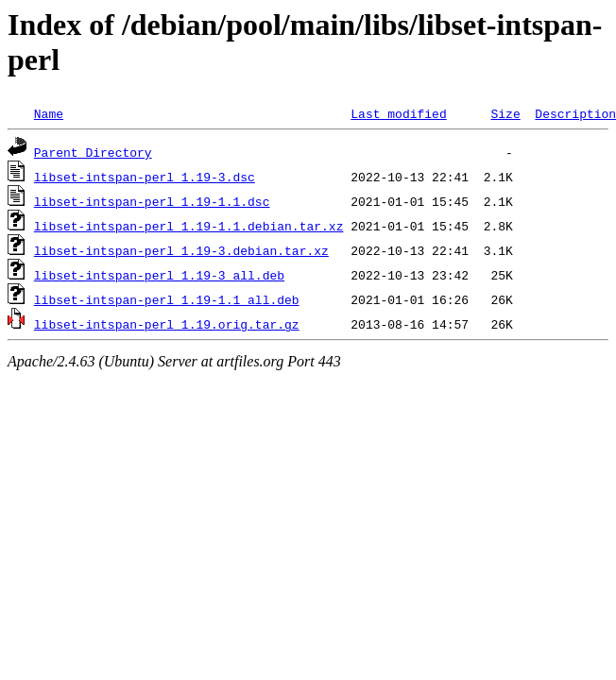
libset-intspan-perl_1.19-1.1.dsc (152, 201)
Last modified (398, 113)
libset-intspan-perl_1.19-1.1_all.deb (167, 299)
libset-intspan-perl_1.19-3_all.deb (159, 275)
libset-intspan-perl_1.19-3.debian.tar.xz (181, 250)
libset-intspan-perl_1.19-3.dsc (145, 177)
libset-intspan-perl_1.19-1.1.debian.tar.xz (189, 226)
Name (49, 113)
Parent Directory (93, 152)
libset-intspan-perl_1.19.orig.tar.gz (167, 324)
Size (505, 113)
